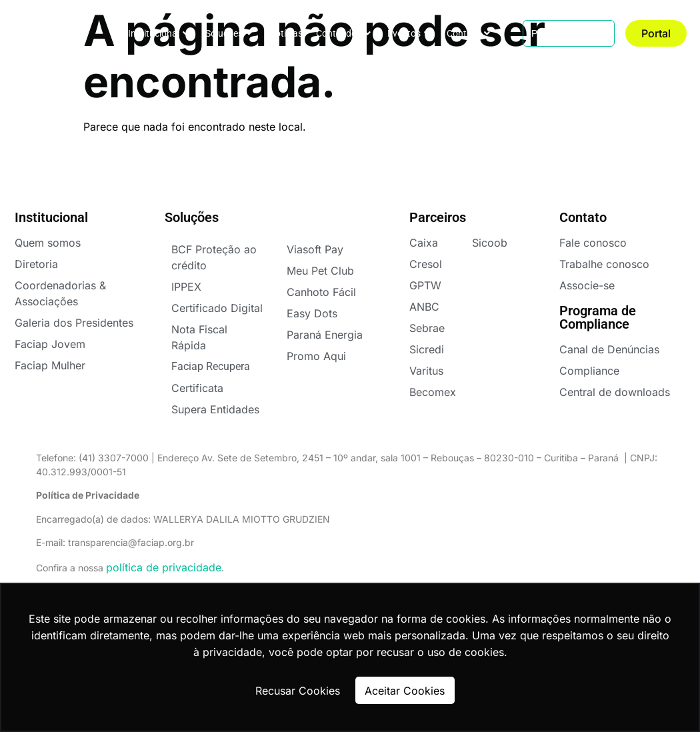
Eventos (409, 33)
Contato (468, 33)
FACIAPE (48, 33)
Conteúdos (343, 33)
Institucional (158, 33)
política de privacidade (164, 567)
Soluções (229, 33)
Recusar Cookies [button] (298, 691)
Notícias (286, 33)
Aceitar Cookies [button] (405, 691)
